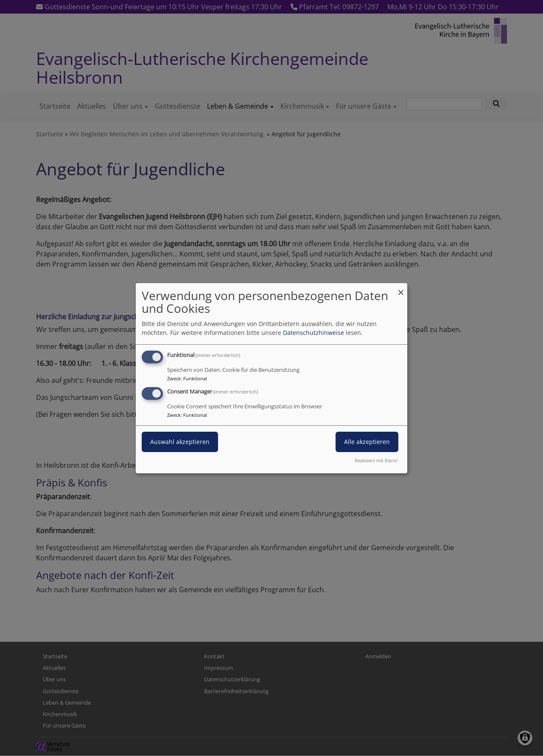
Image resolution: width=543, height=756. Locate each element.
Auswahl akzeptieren (180, 442)
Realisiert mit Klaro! (376, 460)
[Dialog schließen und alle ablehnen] (401, 288)
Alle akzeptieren (367, 442)
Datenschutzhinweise (313, 333)
